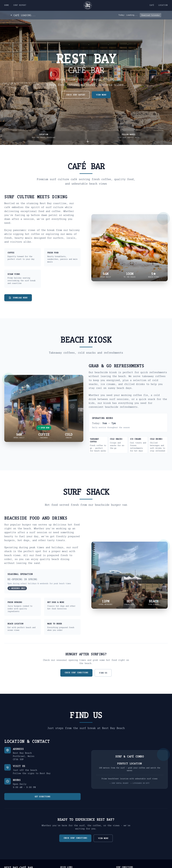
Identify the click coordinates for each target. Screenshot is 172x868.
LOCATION (163, 5)
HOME (7, 5)
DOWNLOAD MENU (18, 298)
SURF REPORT (20, 5)
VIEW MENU (101, 95)
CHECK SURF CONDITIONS (76, 673)
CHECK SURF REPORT (76, 95)
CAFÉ (152, 5)
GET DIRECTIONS (43, 796)
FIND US (103, 673)
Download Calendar (150, 15)
